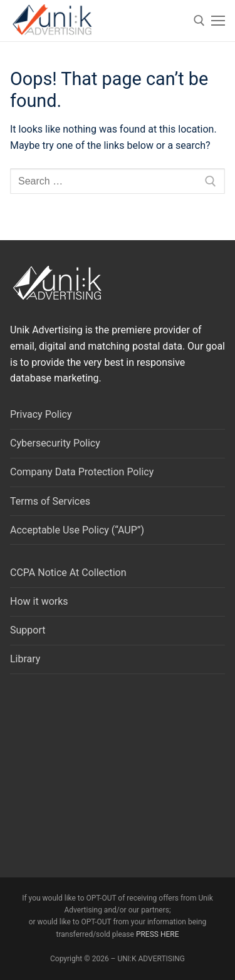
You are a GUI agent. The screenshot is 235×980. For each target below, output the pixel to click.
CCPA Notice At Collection (68, 573)
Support (28, 630)
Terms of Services (50, 501)
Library (25, 659)
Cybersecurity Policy (55, 443)
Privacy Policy (41, 414)
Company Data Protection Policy (82, 472)
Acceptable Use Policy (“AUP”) (77, 530)
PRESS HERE (158, 934)
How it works (39, 601)
